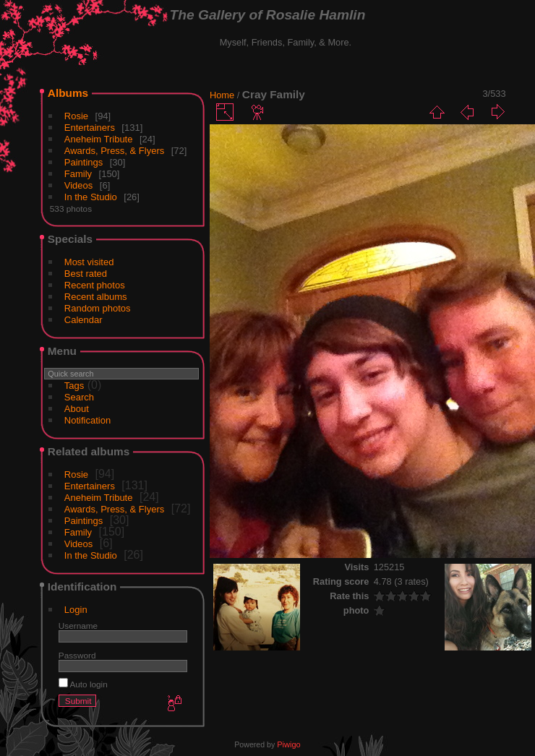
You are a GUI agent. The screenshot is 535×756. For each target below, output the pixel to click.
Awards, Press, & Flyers (114, 151)
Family (78, 174)
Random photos (98, 308)
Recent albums (96, 297)
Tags (74, 386)
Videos (79, 185)
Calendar (84, 320)
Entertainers (90, 128)
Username (78, 626)
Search (79, 397)
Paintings (84, 162)
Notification (87, 420)
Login (76, 610)
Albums (68, 93)
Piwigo (288, 744)
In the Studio (91, 197)
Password (77, 655)
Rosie (76, 116)
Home (222, 95)
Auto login (83, 684)
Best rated (86, 274)
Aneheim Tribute (99, 139)
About (77, 409)
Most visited (89, 262)
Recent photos (95, 285)
